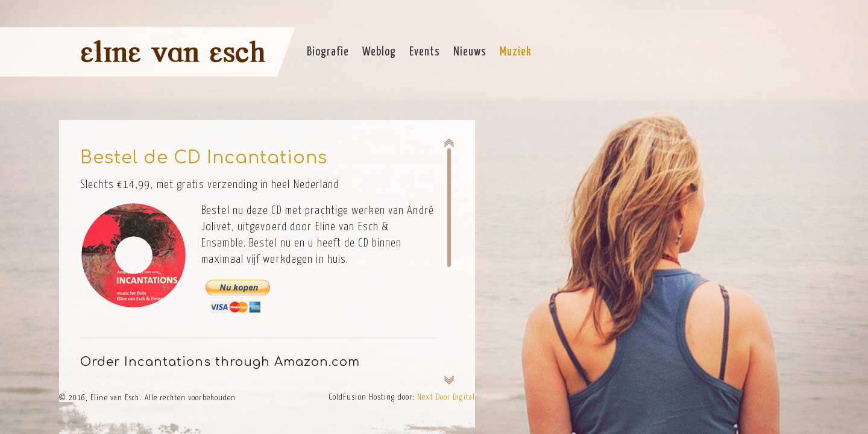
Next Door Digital (446, 398)
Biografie (328, 52)
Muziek (516, 52)
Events (425, 52)
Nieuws (470, 52)
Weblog (379, 52)
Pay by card (236, 307)
